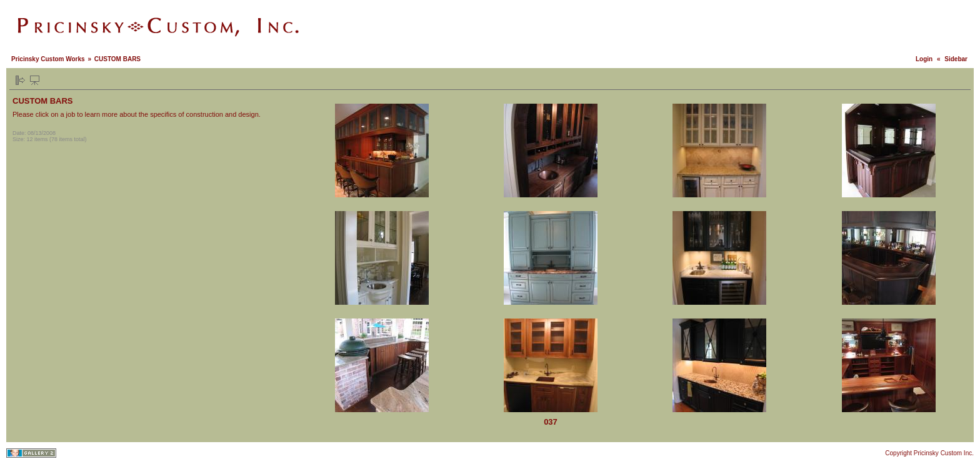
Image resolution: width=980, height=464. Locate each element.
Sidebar (956, 59)
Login (924, 59)
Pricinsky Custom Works (48, 59)
